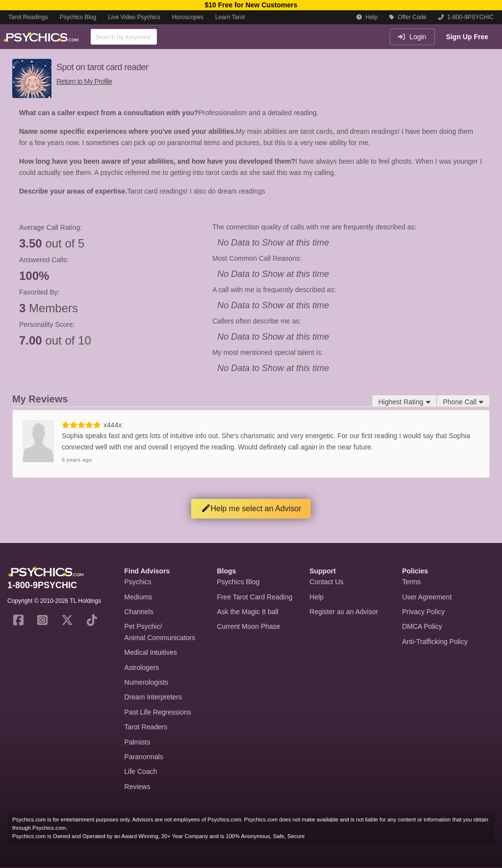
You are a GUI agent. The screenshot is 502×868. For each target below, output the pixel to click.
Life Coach (141, 771)
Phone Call (464, 402)
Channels (139, 612)
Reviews (138, 787)
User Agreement (427, 597)
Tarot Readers (146, 727)
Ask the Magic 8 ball (247, 612)
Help (367, 17)
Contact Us (326, 582)
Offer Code (408, 17)
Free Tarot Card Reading (254, 597)
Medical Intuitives (151, 652)
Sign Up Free (467, 37)
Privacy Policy (423, 612)
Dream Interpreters (153, 697)
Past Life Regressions (158, 712)
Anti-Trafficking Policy (435, 642)
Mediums (138, 597)
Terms (411, 582)
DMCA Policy (422, 626)
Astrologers (142, 668)
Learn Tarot (230, 17)
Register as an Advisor (344, 612)
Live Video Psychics (134, 17)
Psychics (138, 582)
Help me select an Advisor (251, 508)
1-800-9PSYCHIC (466, 17)
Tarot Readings (28, 17)
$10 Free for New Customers (251, 5)
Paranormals (144, 757)
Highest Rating (404, 402)
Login (412, 37)
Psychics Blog (78, 17)
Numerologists (146, 682)
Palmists (138, 742)
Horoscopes (188, 17)
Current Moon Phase (248, 626)
